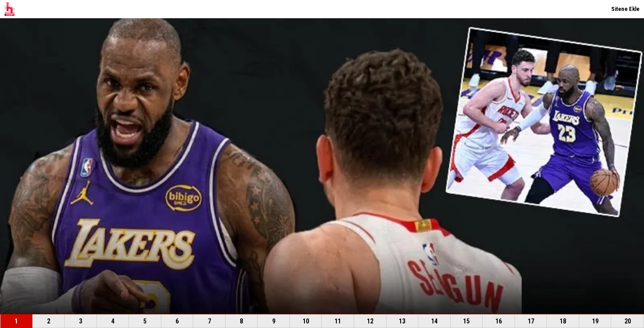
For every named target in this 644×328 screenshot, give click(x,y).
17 (531, 321)
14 (434, 321)
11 (338, 321)
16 (499, 321)
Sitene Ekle (625, 9)
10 (306, 321)
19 (595, 321)
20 (628, 321)
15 (466, 321)
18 (563, 321)
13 (402, 321)
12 (370, 321)
